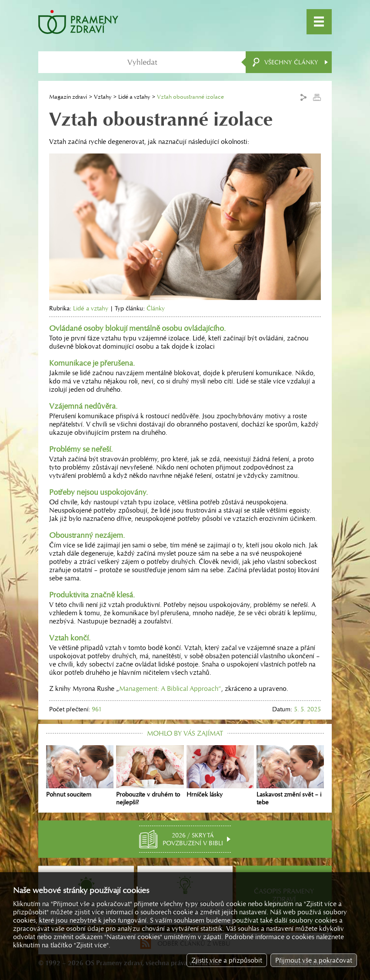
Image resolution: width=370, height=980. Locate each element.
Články (156, 308)
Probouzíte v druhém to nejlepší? (150, 776)
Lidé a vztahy (134, 97)
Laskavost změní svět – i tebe (290, 776)
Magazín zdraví (68, 97)
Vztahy (103, 97)
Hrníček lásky (220, 772)
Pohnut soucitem (80, 772)
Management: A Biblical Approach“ (170, 688)
